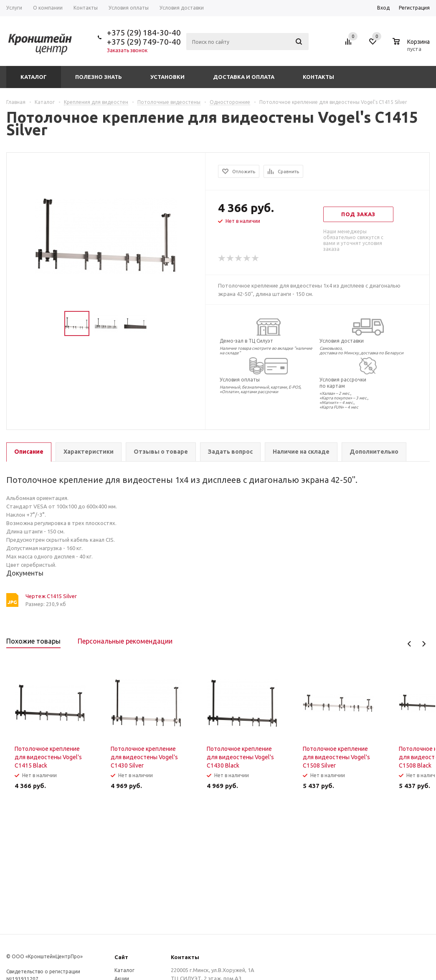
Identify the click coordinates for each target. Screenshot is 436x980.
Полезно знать (99, 77)
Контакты (318, 77)
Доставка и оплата (244, 77)
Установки (167, 77)
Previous (409, 644)
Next (424, 644)
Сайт (121, 957)
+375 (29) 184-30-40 (144, 33)
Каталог (34, 77)
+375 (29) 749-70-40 (144, 42)
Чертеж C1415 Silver (51, 596)
